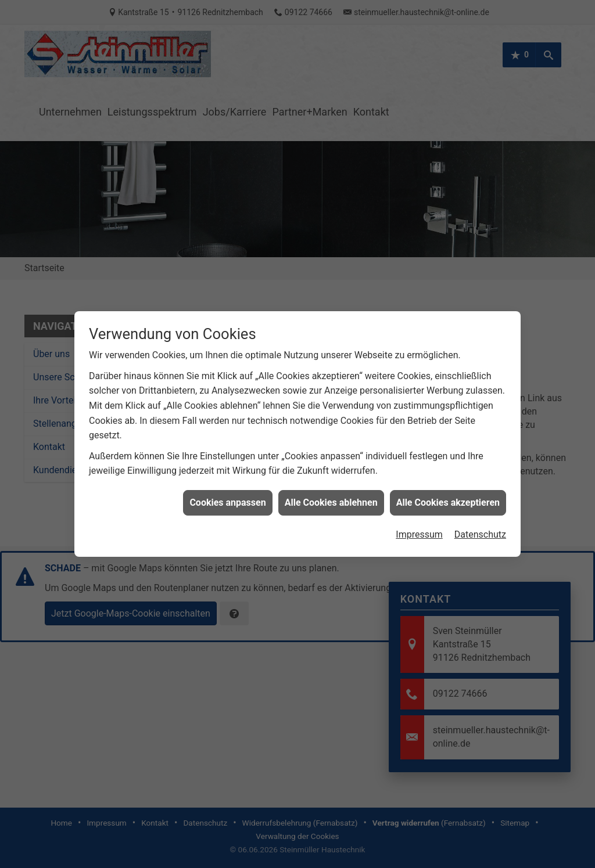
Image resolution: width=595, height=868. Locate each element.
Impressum (419, 526)
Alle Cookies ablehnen (331, 494)
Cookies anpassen (227, 494)
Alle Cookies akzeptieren (448, 494)
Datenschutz (480, 526)
